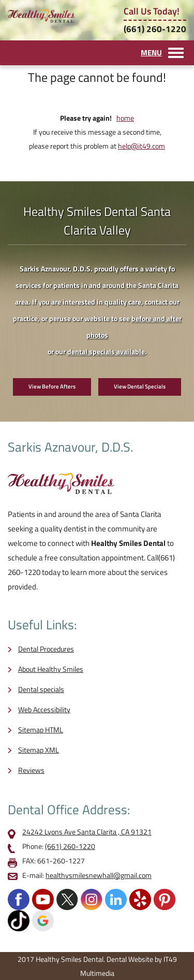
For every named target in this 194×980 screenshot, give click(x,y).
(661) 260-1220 (155, 29)
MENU (151, 53)
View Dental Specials (140, 386)
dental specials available (106, 351)
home (125, 118)
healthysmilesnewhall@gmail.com (99, 875)
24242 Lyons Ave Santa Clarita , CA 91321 (87, 832)
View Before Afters (52, 386)
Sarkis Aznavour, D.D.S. (70, 447)
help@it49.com (141, 146)
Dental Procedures (46, 649)
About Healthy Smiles (51, 669)
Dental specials (41, 689)
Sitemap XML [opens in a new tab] (39, 750)
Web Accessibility (44, 709)
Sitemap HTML (41, 730)
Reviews (31, 770)
